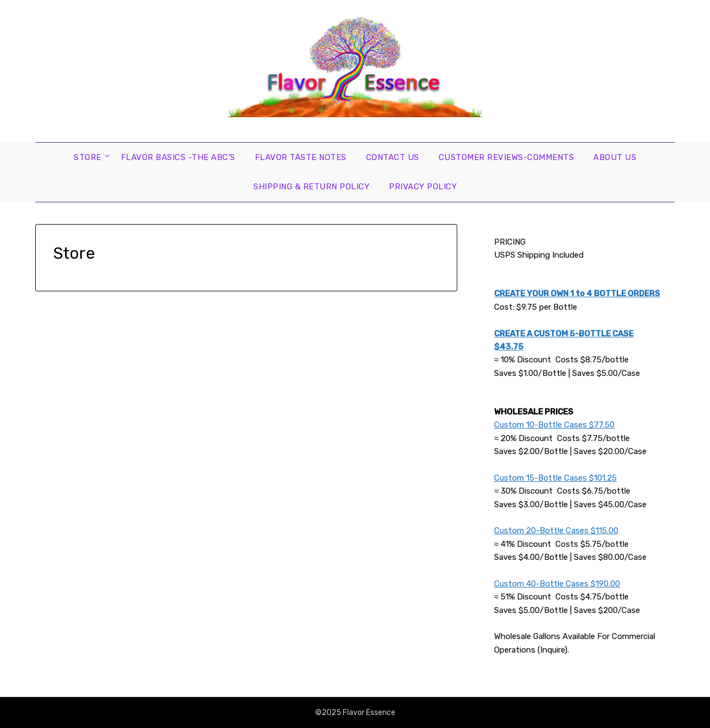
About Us (615, 157)
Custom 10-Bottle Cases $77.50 (554, 425)
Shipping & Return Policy (311, 187)
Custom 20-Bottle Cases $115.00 (556, 531)
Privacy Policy (423, 187)
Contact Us (393, 157)
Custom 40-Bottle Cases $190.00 (557, 584)
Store (88, 157)
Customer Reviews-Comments (507, 157)
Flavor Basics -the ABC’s (178, 157)
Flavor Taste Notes (301, 157)
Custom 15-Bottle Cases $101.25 (555, 478)
